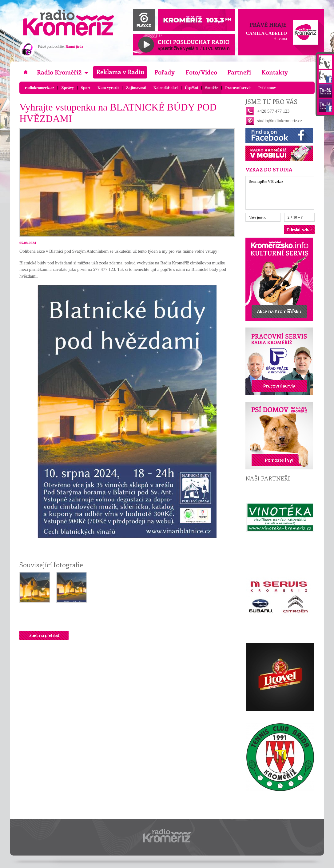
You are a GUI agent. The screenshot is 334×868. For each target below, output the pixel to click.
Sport (86, 88)
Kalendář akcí (166, 88)
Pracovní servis (238, 88)
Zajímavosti (136, 88)
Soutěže (212, 88)
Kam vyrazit (108, 88)
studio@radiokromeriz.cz (280, 121)
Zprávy (68, 88)
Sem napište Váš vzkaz (280, 193)
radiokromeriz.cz (40, 88)
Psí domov (267, 88)
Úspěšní (191, 88)
